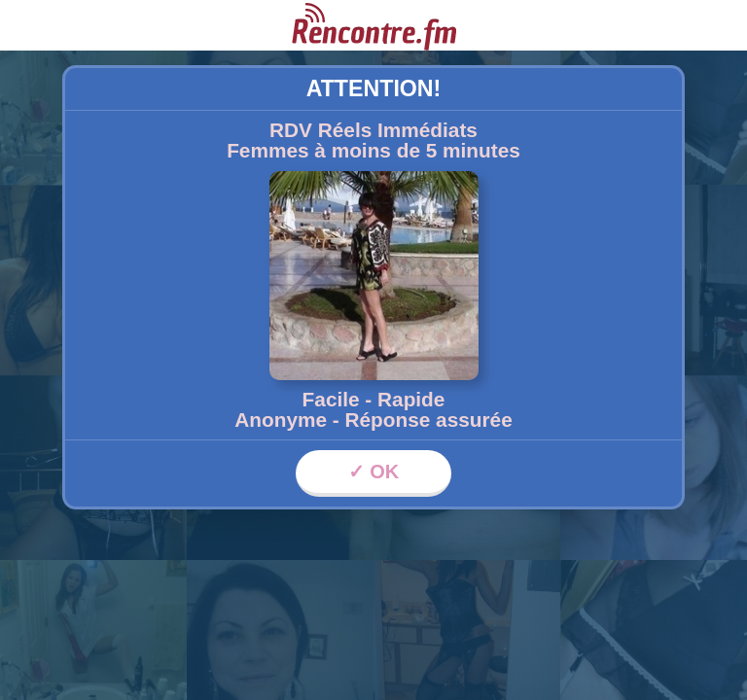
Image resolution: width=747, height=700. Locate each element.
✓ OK (374, 472)
